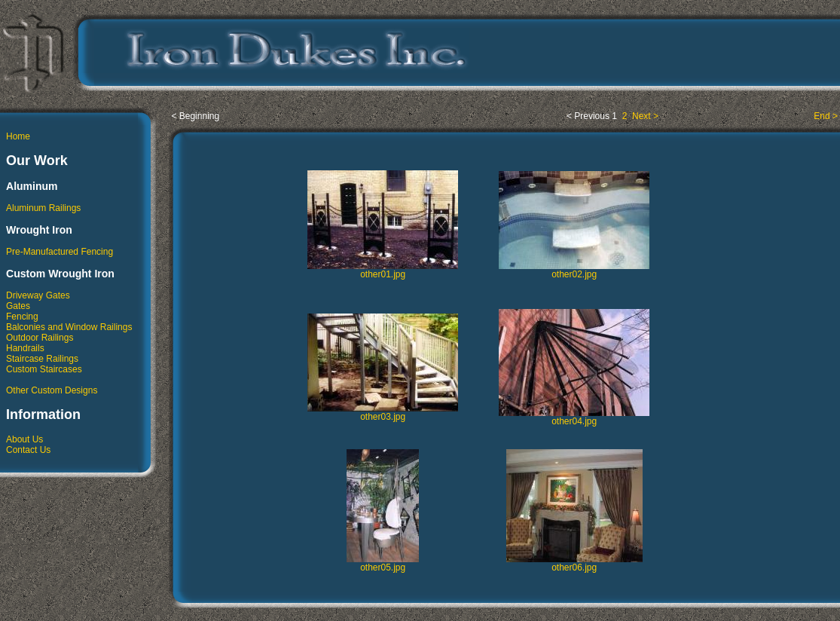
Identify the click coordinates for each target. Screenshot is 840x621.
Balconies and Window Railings (69, 327)
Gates (18, 306)
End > (826, 116)
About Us (24, 439)
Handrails (25, 348)
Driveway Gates (38, 295)
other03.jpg (383, 413)
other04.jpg (574, 417)
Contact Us (28, 450)
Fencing (22, 317)
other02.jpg (574, 270)
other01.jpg (383, 270)
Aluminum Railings (43, 208)
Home (18, 136)
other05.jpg (383, 563)
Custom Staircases (44, 369)
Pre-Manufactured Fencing (60, 252)
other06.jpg (574, 563)
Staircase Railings (42, 359)
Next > (644, 116)
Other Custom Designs (52, 390)
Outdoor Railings (40, 338)
